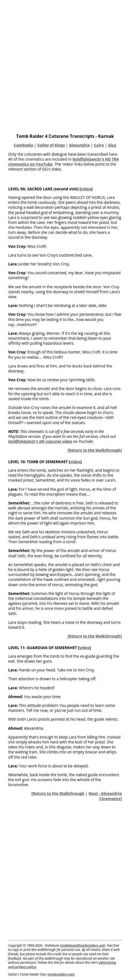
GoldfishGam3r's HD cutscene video (40, 441)
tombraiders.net (61, 974)
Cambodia (24, 145)
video (86, 189)
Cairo (99, 145)
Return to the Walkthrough (95, 450)
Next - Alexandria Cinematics (105, 796)
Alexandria (79, 145)
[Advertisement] (65, 65)
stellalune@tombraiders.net (83, 945)
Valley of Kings (51, 145)
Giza (112, 145)
